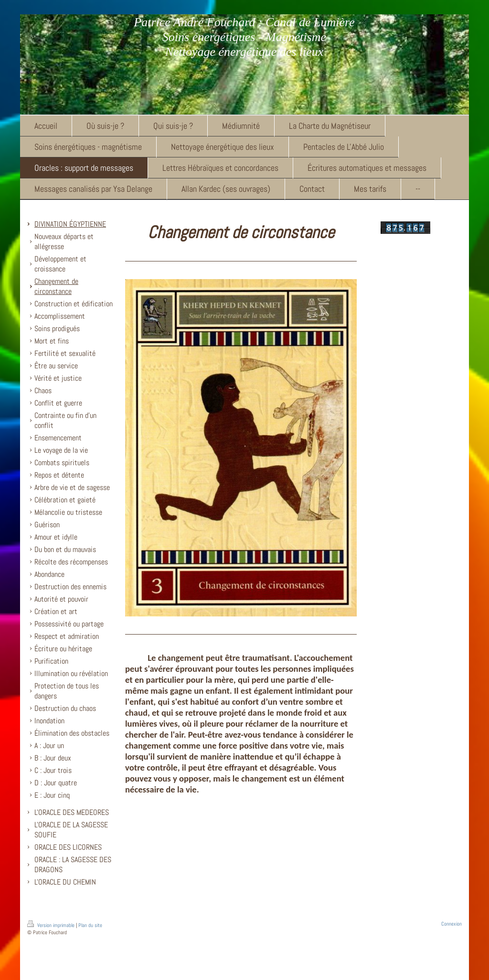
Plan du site (90, 925)
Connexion (452, 924)
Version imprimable (52, 925)
